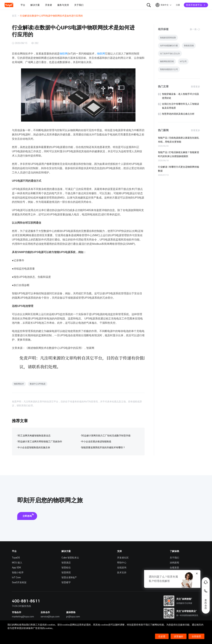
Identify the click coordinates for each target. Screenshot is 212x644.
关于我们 (174, 558)
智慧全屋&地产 (69, 577)
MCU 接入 (17, 563)
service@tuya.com (50, 617)
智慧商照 (66, 572)
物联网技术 (19, 384)
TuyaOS (16, 558)
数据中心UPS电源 (38, 384)
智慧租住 (66, 568)
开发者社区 (123, 558)
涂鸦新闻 (174, 563)
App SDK (16, 568)
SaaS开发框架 (19, 582)
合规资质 (174, 568)
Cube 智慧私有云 (70, 558)
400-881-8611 (26, 601)
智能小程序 (18, 572)
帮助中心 (122, 563)
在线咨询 (122, 568)
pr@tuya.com (73, 617)
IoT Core (16, 577)
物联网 (64, 54)
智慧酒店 (66, 563)
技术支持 (122, 572)
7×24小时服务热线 (21, 606)
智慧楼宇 (66, 582)
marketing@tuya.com (23, 617)
